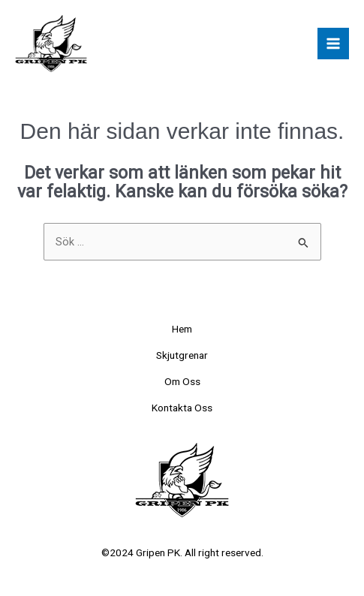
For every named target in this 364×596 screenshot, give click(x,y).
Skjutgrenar (182, 355)
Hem (182, 329)
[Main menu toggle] (333, 44)
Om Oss (182, 381)
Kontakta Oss (182, 408)
